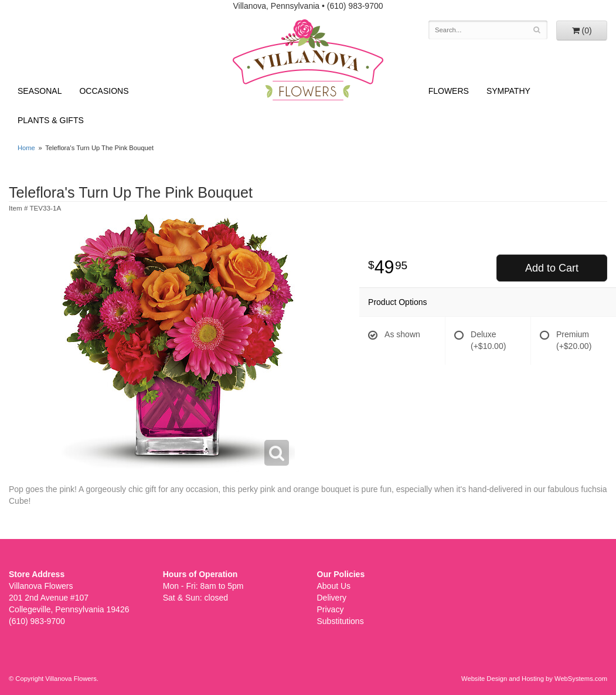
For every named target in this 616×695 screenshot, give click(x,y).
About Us (334, 586)
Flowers (449, 91)
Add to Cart (552, 268)
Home (26, 148)
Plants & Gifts (51, 120)
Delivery (332, 598)
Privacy (331, 609)
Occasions (104, 91)
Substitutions (341, 621)
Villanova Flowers (308, 60)
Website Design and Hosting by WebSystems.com (534, 679)
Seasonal (40, 91)
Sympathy (508, 91)
